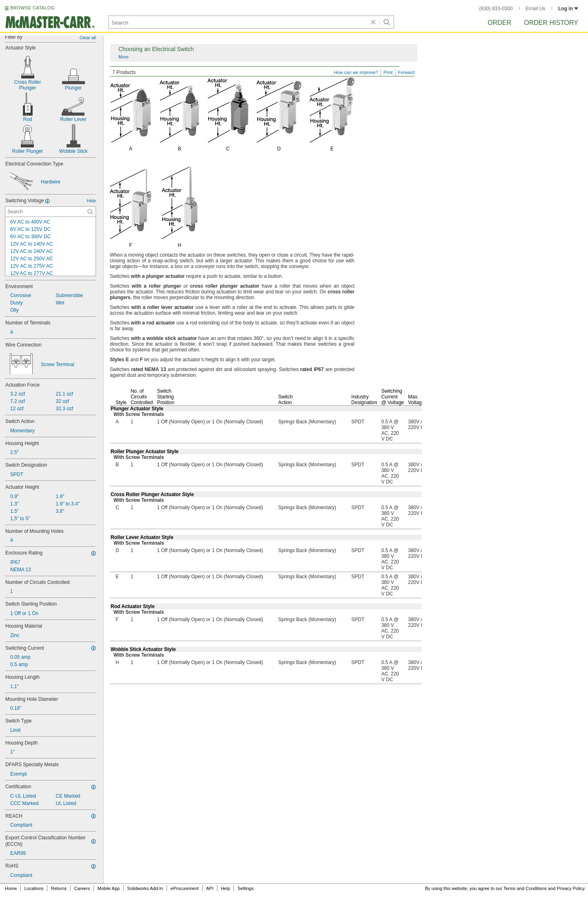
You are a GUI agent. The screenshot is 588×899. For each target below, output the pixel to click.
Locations (34, 888)
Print (388, 72)
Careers (82, 888)
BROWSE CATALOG (32, 8)
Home (11, 888)
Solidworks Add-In (145, 888)
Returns (59, 888)
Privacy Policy (571, 888)
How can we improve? (356, 72)
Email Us (535, 9)
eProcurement (185, 888)
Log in (568, 9)
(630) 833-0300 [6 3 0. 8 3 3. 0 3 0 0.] (496, 9)
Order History (551, 23)
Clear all (88, 38)
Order (499, 23)
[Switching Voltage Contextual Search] (50, 212)
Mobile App (109, 888)
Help (226, 888)
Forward (406, 72)
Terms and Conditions (525, 888)
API (210, 888)
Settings (245, 888)
